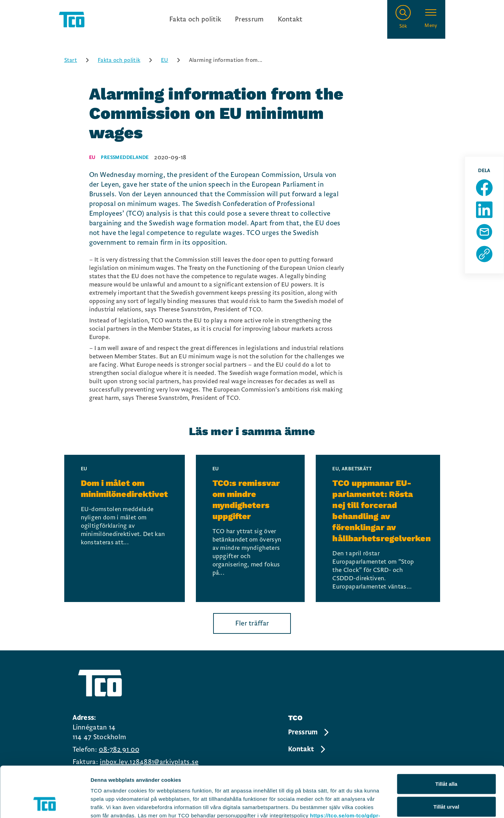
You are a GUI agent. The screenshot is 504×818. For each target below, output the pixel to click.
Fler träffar (252, 623)
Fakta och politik (195, 19)
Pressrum (249, 19)
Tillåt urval (446, 759)
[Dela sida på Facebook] (484, 188)
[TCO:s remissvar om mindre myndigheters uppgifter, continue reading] (250, 528)
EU (173, 60)
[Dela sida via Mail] (484, 232)
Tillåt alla (446, 736)
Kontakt (290, 19)
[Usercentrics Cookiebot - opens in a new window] (45, 805)
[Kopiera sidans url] (484, 254)
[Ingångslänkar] (236, 19)
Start (79, 60)
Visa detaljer (375, 804)
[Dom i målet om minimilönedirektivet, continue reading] (125, 528)
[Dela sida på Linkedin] (484, 210)
